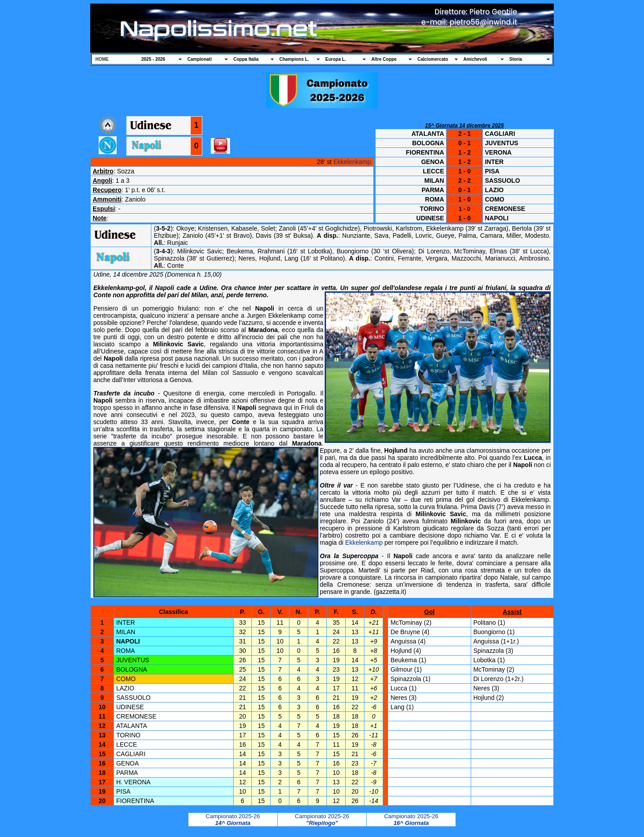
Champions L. (294, 59)
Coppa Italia (246, 59)
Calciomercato (433, 59)
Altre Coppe (384, 59)
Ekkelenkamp (352, 162)
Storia (516, 59)
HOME (102, 59)
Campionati (200, 59)
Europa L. (336, 59)
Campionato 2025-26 (233, 820)
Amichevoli (475, 59)
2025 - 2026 (153, 59)
